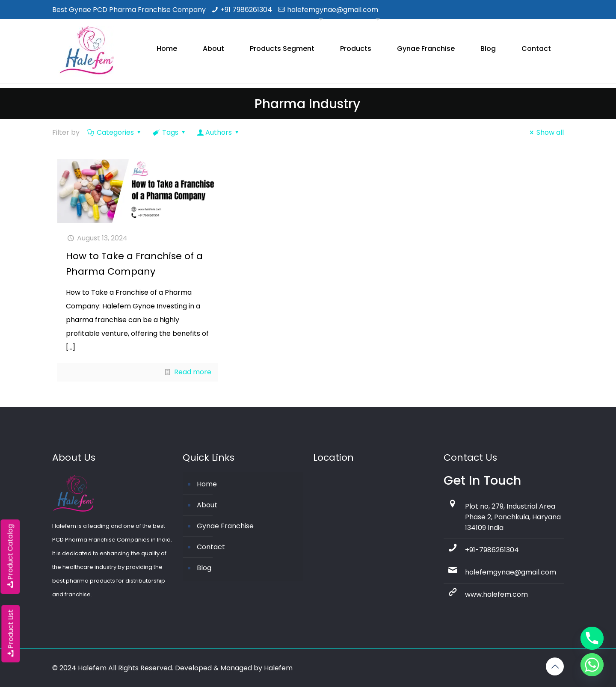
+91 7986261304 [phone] (246, 10)
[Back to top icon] (555, 666)
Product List (10, 634)
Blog (204, 568)
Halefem (278, 668)
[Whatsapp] (592, 665)
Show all (545, 132)
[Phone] (592, 638)
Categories (115, 132)
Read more (193, 372)
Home (207, 484)
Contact (211, 547)
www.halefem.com (496, 594)
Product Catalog (10, 557)
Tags (170, 132)
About (207, 505)
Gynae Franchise (225, 526)
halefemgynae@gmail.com (511, 572)
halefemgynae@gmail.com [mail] (333, 10)
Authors (219, 132)
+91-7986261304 (492, 550)
